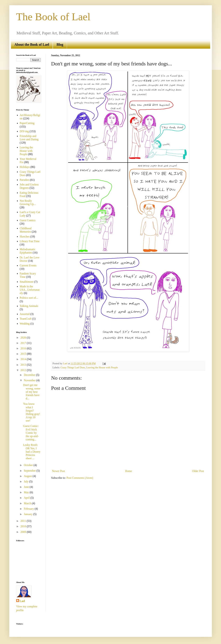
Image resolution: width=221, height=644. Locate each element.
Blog (60, 44)
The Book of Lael (53, 17)
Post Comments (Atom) (80, 478)
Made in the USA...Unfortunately (30, 290)
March (28, 503)
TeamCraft (26, 319)
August (28, 476)
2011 (23, 521)
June (27, 487)
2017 (24, 343)
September (30, 471)
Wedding (25, 324)
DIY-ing (24, 131)
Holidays (25, 167)
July (26, 481)
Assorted (25, 314)
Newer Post (59, 471)
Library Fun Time (30, 241)
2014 (24, 359)
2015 (24, 354)
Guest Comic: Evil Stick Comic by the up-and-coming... (31, 433)
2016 (24, 348)
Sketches (25, 237)
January (28, 514)
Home (128, 471)
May (27, 492)
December (30, 375)
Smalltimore (27, 282)
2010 (24, 526)
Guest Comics (28, 220)
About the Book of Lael (32, 44)
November (30, 380)
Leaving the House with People (102, 367)
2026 (24, 338)
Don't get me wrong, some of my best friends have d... (32, 392)
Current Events (28, 265)
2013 (24, 365)
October (29, 465)
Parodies (25, 180)
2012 (24, 370)
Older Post (198, 471)
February (29, 509)
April (27, 498)
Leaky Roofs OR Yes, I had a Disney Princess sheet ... (32, 452)
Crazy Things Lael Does (73, 367)
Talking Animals (29, 306)
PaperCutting (27, 123)
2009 (24, 532)
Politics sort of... (29, 298)
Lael (22, 601)
